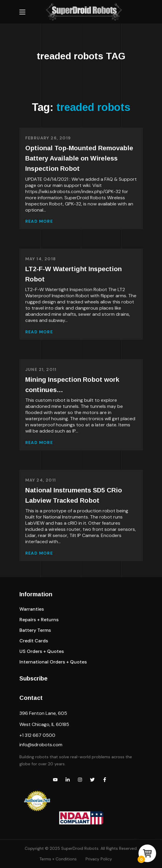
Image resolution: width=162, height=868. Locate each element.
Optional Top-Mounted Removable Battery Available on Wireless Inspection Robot (79, 158)
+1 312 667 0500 (37, 735)
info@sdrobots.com (41, 745)
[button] (32, 609)
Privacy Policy (99, 859)
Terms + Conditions (58, 859)
